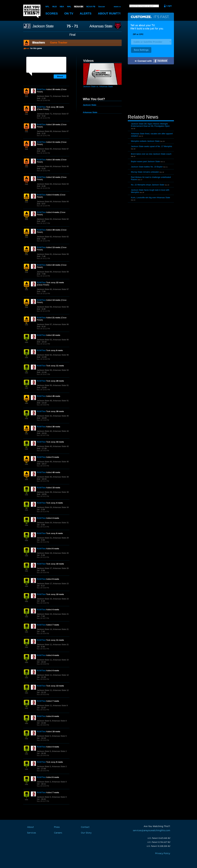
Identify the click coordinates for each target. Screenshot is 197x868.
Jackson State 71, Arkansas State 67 (53, 114)
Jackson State (43, 26)
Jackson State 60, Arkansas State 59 (53, 272)
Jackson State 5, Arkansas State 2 (52, 751)
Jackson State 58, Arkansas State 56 (53, 307)
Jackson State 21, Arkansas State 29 (53, 538)
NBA (62, 7)
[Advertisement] (151, 90)
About (109, 13)
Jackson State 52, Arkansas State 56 (53, 355)
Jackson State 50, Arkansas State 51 (53, 385)
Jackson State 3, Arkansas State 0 (52, 782)
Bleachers (39, 43)
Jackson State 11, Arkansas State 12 (53, 675)
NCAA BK (79, 7)
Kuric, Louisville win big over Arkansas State (151, 197)
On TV (69, 13)
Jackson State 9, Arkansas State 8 (52, 721)
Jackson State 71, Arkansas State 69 (53, 96)
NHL (69, 7)
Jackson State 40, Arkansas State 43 (53, 446)
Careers (58, 833)
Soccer (102, 7)
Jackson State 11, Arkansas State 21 (53, 645)
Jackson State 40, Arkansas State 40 (53, 462)
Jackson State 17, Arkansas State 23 (53, 584)
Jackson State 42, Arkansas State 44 (53, 431)
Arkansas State (101, 26)
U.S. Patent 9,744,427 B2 (159, 842)
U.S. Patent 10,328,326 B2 (158, 846)
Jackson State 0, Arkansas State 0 (52, 797)
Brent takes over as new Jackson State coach (151, 154)
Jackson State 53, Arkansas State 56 (53, 340)
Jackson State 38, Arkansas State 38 (53, 492)
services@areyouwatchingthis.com (151, 831)
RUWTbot (41, 89)
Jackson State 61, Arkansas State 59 (53, 254)
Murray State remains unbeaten (145, 172)
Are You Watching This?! (32, 11)
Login (169, 6)
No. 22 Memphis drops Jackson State (148, 185)
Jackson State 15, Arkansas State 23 (53, 599)
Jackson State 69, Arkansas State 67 (53, 131)
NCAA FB (91, 7)
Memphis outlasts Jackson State (145, 141)
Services (32, 833)
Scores (52, 13)
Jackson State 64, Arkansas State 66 (53, 166)
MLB (54, 7)
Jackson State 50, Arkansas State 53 (53, 370)
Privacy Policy (163, 854)
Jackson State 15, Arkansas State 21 (53, 614)
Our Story (86, 833)
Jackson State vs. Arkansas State (98, 86)
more (116, 7)
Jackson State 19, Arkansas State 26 (53, 553)
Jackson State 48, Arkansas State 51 (53, 401)
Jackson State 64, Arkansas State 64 (53, 184)
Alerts (86, 13)
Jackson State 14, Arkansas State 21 (53, 629)
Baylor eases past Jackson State (146, 161)
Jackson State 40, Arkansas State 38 (53, 477)
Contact (85, 827)
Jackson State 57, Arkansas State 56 (53, 324)
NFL (47, 7)
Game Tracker (59, 43)
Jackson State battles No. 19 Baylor (147, 167)
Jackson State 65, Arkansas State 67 (53, 149)
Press (57, 827)
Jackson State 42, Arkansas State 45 (53, 416)
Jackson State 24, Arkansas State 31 (53, 523)
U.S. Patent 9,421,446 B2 (159, 838)
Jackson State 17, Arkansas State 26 (53, 568)
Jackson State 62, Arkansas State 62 (53, 237)
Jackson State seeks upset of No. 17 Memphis (152, 146)
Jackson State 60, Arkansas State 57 (53, 289)
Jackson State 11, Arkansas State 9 (52, 706)
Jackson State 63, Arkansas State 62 (53, 219)
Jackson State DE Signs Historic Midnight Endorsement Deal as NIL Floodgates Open (150, 125)
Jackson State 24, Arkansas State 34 (53, 507)
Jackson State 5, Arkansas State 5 (52, 736)
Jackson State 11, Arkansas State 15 (53, 660)
